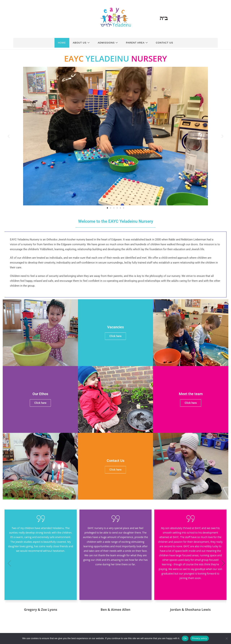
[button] (9, 136)
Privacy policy (200, 638)
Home (58, 43)
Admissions (108, 43)
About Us (79, 43)
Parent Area (139, 43)
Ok (185, 638)
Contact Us (169, 43)
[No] (226, 638)
